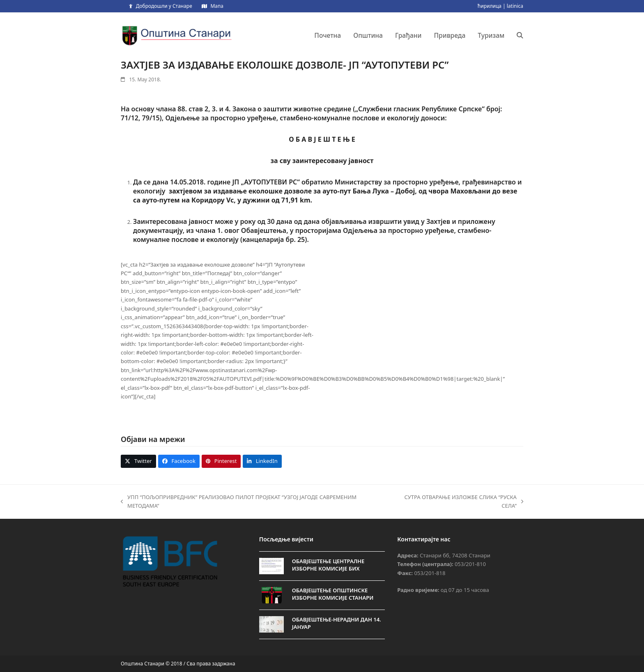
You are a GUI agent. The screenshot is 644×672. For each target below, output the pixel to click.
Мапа (217, 6)
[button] (520, 35)
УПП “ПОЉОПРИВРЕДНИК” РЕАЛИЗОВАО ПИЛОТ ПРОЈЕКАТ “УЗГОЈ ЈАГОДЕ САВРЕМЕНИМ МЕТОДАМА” (239, 502)
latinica (515, 6)
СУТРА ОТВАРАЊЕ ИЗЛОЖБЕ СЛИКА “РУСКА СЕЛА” (457, 502)
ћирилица (490, 6)
